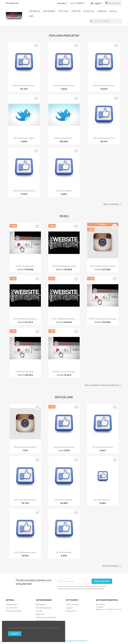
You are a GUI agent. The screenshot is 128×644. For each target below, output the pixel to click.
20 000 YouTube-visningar (64, 372)
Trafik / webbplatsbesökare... (25, 319)
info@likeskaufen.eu (113, 609)
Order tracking (72, 604)
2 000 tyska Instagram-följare (103, 266)
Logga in (69, 608)
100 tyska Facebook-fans (64, 447)
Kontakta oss (12, 3)
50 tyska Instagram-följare (25, 447)
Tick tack (63, 11)
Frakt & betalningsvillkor (46, 617)
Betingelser (41, 604)
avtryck (39, 611)
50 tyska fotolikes (64, 191)
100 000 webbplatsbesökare (64, 266)
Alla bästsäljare (112, 566)
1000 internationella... (64, 500)
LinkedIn (102, 11)
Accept (15, 634)
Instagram (49, 11)
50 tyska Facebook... (103, 500)
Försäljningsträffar (14, 611)
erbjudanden (11, 604)
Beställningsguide (44, 608)
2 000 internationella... (25, 372)
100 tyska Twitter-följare (24, 138)
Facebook (35, 11)
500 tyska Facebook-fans (24, 85)
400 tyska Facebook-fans (104, 138)
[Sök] (106, 21)
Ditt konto (72, 600)
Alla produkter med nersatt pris (103, 385)
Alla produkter (113, 204)
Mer (31, 16)
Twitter (76, 11)
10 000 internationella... (25, 266)
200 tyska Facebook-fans (104, 85)
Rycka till (89, 11)
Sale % (113, 11)
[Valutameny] (81, 3)
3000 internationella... (64, 138)
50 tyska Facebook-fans (64, 85)
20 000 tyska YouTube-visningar (103, 319)
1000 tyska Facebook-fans (24, 191)
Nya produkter (12, 608)
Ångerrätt (40, 614)
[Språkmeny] (63, 3)
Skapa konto (71, 611)
